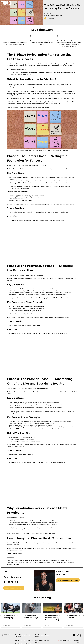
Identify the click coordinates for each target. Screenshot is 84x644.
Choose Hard (11, 557)
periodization (17, 69)
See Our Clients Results (14, 588)
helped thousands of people (31, 104)
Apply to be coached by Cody (68, 580)
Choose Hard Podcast (29, 102)
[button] (1, 623)
